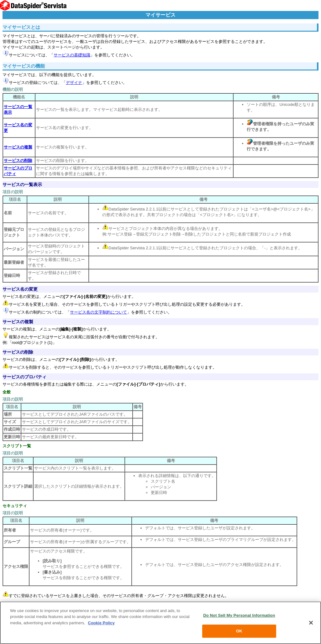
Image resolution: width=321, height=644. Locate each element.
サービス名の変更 (20, 289)
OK (239, 631)
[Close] (311, 623)
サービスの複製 (18, 322)
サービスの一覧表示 (22, 184)
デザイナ (74, 83)
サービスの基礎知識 (72, 55)
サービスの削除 (18, 352)
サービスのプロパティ (24, 377)
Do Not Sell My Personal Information (239, 615)
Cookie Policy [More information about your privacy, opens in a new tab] (101, 623)
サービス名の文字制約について (98, 312)
